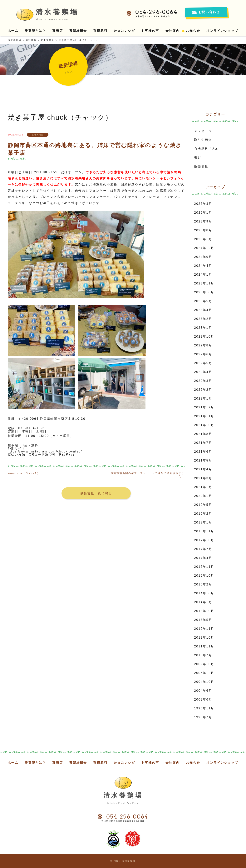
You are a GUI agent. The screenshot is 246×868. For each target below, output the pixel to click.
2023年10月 (204, 292)
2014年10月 (204, 593)
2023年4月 (203, 310)
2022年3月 (203, 381)
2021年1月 (203, 487)
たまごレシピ (124, 31)
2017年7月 (203, 549)
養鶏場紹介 (78, 31)
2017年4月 (203, 558)
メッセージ (203, 131)
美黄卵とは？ (35, 31)
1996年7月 (203, 717)
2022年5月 (203, 363)
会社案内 (173, 31)
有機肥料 (100, 31)
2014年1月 (203, 602)
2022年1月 (203, 398)
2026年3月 (203, 204)
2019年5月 (203, 505)
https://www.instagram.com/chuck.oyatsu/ (45, 451)
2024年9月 (203, 257)
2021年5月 (203, 460)
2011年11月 (204, 646)
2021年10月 (204, 425)
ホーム (13, 31)
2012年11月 (204, 629)
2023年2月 (203, 319)
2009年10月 (204, 664)
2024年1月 (203, 275)
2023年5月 (203, 301)
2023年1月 (203, 328)
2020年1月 (203, 496)
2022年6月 (203, 354)
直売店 (58, 31)
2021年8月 (203, 434)
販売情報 (201, 166)
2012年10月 (204, 638)
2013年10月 (204, 611)
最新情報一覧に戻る (96, 493)
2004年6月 (203, 691)
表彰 (198, 158)
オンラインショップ (222, 31)
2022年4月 (203, 372)
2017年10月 (204, 540)
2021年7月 (203, 443)
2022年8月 (203, 345)
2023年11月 (204, 283)
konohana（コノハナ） (24, 473)
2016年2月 (203, 584)
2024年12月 (204, 248)
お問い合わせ (209, 12)
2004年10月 (204, 682)
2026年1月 (203, 213)
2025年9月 (203, 221)
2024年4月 (203, 266)
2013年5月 (203, 620)
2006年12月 (204, 673)
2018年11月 (204, 531)
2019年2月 (203, 514)
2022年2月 (203, 390)
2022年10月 (204, 337)
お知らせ (193, 31)
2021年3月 (203, 478)
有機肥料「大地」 (208, 149)
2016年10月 (204, 576)
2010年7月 (203, 655)
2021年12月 (204, 407)
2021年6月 (203, 452)
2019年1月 (203, 522)
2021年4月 (203, 469)
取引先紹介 (203, 140)
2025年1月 (203, 239)
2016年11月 (204, 567)
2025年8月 (203, 230)
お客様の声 (150, 31)
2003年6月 (203, 700)
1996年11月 (204, 708)
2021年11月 (204, 416)
